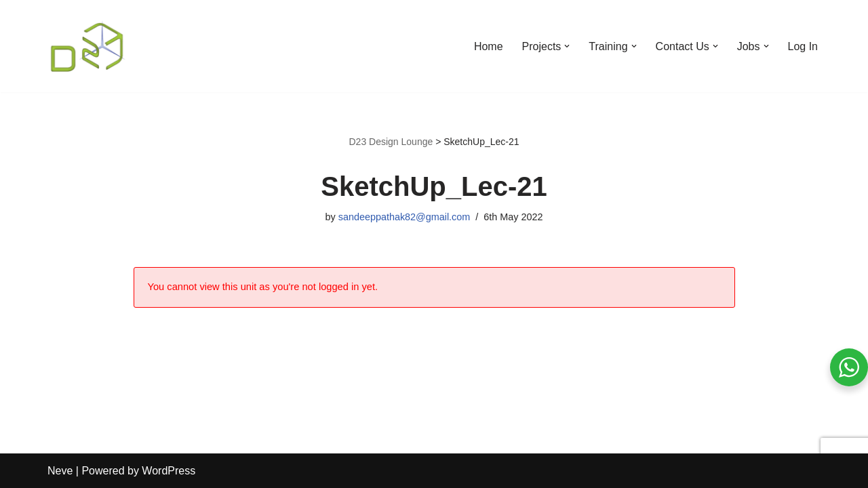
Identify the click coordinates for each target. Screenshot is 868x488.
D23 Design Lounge (391, 142)
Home (489, 46)
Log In (803, 46)
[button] (567, 46)
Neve (60, 471)
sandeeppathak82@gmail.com (405, 217)
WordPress (169, 471)
